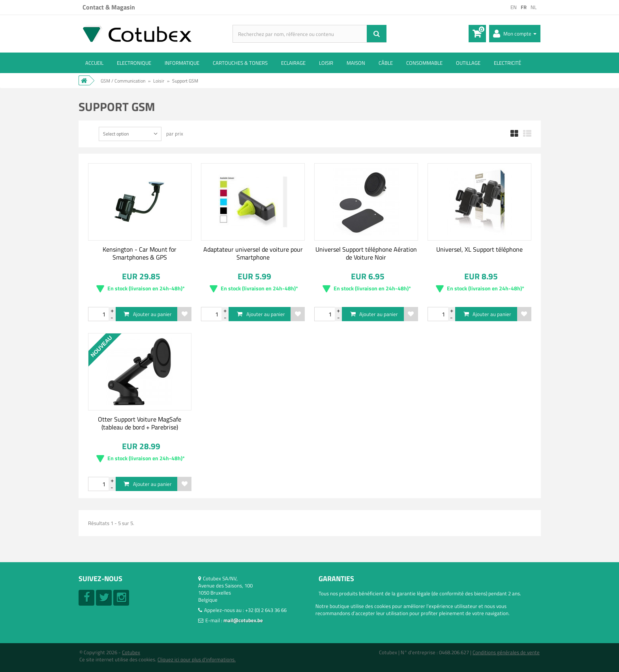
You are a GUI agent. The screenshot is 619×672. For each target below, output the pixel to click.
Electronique (134, 63)
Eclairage (293, 63)
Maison (356, 63)
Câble (386, 63)
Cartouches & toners (240, 63)
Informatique (182, 63)
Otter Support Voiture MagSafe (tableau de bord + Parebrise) (140, 423)
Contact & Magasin (109, 7)
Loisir (326, 63)
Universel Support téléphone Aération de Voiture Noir (366, 253)
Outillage (468, 63)
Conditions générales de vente (506, 652)
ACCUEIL (94, 63)
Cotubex (131, 652)
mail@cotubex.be (243, 620)
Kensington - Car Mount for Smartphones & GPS (140, 253)
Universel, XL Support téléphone (479, 249)
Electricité (507, 63)
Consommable (424, 63)
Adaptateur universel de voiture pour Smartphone (253, 253)
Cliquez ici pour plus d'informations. (197, 659)
